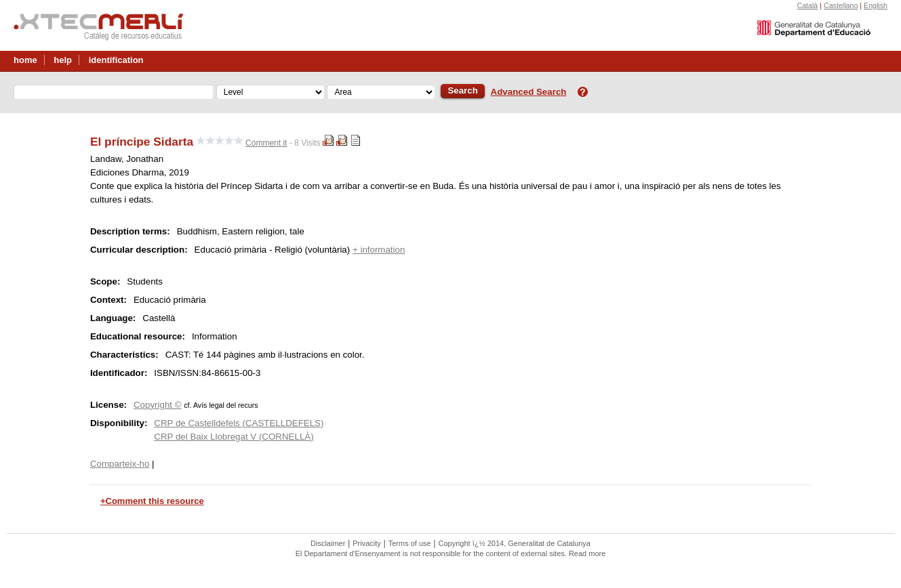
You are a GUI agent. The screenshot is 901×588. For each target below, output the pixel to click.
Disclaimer (328, 543)
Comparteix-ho (120, 464)
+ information (379, 250)
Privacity (367, 543)
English (876, 5)
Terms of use (410, 543)
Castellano (841, 5)
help (63, 60)
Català (807, 5)
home (25, 60)
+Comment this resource (152, 501)
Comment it (266, 143)
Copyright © (158, 405)
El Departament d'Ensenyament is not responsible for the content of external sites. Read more (451, 553)
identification (116, 60)
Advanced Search (529, 92)
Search (462, 90)
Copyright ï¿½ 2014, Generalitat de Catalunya (515, 543)
